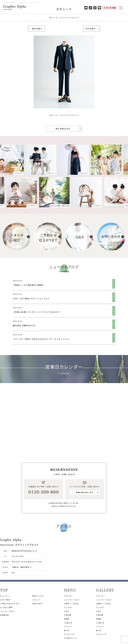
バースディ (68, 607)
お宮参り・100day (72, 604)
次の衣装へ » (92, 28)
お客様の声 (4, 615)
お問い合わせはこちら (85, 492)
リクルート (36, 600)
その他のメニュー (71, 638)
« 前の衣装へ (36, 28)
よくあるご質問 (6, 607)
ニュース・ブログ (7, 611)
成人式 (67, 630)
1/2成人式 (68, 623)
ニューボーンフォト (72, 600)
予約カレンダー (38, 596)
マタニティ (68, 596)
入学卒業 (68, 615)
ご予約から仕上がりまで (10, 604)
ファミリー (68, 627)
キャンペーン (5, 596)
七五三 (67, 611)
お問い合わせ (37, 604)
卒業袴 (67, 619)
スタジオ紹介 (5, 600)
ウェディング (69, 634)
